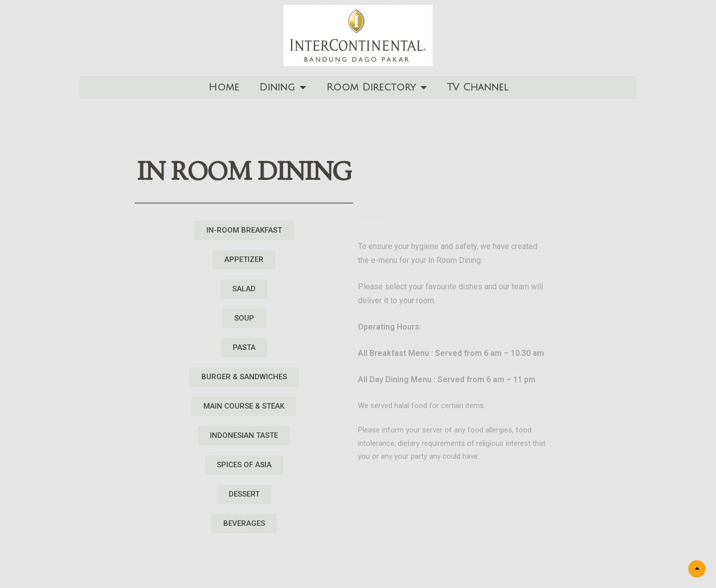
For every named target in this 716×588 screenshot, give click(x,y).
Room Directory (377, 87)
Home (224, 87)
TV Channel (478, 87)
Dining (283, 87)
